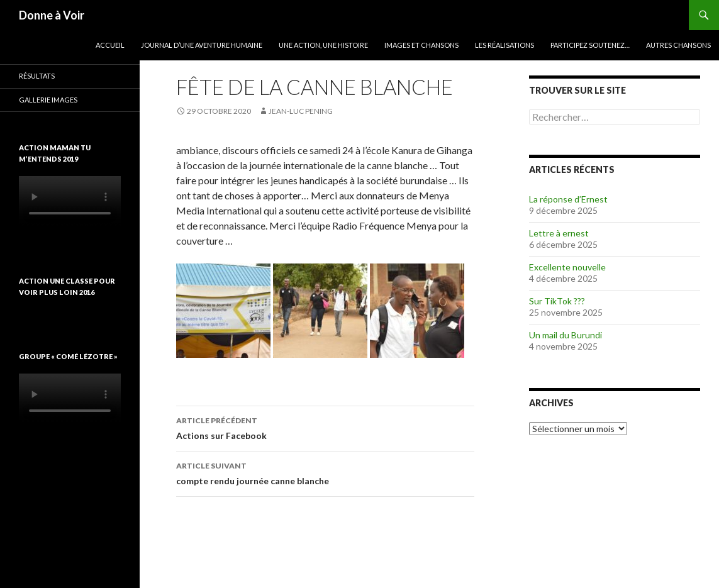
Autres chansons (678, 45)
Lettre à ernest (559, 233)
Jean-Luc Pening (301, 111)
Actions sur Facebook (325, 427)
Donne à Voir (52, 15)
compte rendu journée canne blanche (325, 472)
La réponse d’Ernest (568, 199)
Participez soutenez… (590, 45)
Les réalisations (504, 45)
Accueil (110, 45)
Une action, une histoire (323, 45)
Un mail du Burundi (566, 335)
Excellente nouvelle (567, 267)
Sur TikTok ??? (557, 301)
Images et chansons (421, 45)
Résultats (37, 76)
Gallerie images (48, 100)
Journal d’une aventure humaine (202, 45)
